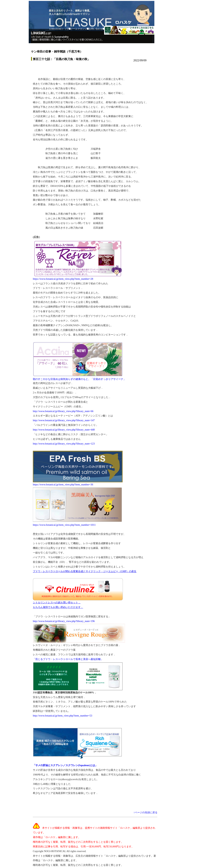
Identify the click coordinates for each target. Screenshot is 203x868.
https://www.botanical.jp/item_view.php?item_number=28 (63, 279)
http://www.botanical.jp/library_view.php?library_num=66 (63, 411)
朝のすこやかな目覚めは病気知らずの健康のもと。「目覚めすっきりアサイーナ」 (79, 379)
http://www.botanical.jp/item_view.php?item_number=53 (62, 716)
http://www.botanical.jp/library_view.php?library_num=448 (64, 430)
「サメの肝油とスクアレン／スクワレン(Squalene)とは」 (65, 765)
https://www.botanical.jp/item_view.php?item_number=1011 (64, 525)
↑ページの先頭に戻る (145, 812)
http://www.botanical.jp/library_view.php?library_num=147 (64, 420)
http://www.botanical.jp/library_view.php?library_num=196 (64, 621)
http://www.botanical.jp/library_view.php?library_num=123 (64, 444)
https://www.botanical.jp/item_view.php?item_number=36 (63, 484)
